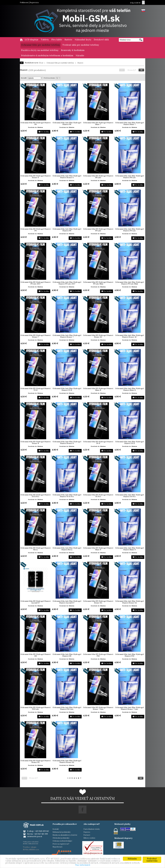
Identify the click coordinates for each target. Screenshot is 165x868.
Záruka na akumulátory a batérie (65, 835)
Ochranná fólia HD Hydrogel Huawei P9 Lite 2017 (36, 283)
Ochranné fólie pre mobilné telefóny (41, 45)
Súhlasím (132, 859)
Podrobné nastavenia (152, 860)
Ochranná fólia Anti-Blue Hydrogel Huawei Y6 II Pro (67, 496)
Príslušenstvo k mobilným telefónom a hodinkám (47, 55)
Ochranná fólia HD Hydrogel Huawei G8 (36, 655)
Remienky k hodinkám (73, 50)
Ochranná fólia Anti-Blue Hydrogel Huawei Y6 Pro (129, 496)
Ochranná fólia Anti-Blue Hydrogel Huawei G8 (67, 655)
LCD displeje (32, 40)
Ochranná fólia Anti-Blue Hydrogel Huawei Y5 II (67, 389)
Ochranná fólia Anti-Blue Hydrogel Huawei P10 (129, 655)
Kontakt (56, 829)
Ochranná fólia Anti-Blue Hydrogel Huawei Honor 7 (67, 336)
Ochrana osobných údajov (62, 841)
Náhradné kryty (83, 40)
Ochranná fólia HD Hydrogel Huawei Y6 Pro (98, 496)
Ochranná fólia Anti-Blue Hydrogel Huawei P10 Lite (67, 708)
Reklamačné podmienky (62, 832)
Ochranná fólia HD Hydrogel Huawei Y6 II (98, 442)
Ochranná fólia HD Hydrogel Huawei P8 (36, 123)
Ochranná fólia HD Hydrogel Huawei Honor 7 (36, 336)
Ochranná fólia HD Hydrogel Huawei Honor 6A (98, 602)
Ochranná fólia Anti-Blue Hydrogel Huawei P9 (67, 230)
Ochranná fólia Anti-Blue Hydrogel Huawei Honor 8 (67, 442)
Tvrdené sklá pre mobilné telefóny (81, 45)
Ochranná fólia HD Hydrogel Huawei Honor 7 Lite (98, 708)
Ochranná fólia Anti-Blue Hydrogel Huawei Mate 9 (129, 549)
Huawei (80, 63)
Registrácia (34, 3)
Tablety (45, 40)
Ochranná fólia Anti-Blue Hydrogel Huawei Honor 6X (67, 761)
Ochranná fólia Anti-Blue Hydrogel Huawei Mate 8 (129, 389)
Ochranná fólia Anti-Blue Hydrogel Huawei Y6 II (129, 442)
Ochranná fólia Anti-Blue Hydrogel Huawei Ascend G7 (67, 602)
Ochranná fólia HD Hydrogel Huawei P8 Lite (98, 177)
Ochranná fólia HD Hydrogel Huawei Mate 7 (98, 123)
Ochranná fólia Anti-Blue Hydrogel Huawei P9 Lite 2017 (67, 283)
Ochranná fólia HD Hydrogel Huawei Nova (36, 549)
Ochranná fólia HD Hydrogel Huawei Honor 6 (36, 177)
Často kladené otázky (92, 829)
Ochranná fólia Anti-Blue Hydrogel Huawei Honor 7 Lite (129, 708)
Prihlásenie (24, 3)
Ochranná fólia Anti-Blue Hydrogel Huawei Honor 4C (129, 336)
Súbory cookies (89, 838)
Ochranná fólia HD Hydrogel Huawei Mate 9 (98, 549)
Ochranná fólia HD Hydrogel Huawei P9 (36, 230)
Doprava (87, 832)
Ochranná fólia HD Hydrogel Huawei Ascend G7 (36, 602)
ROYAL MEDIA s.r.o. (31, 850)
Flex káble (57, 40)
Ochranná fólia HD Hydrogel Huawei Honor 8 (36, 442)
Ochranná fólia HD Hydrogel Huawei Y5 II (36, 389)
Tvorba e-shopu (30, 847)
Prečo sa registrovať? (61, 844)
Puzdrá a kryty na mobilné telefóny (40, 50)
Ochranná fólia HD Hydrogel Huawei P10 (98, 655)
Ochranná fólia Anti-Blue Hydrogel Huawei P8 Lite (129, 177)
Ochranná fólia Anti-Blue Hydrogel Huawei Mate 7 (129, 123)
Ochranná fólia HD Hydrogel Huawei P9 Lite (98, 230)
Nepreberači (57, 847)
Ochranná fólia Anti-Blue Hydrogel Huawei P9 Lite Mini (129, 283)
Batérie (68, 40)
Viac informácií (83, 865)
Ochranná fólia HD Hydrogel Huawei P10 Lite (36, 708)
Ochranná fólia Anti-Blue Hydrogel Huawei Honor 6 (67, 177)
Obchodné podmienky (61, 838)
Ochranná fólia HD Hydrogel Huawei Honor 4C (98, 336)
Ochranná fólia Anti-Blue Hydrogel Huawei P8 (67, 123)
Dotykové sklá (101, 40)
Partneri (87, 835)
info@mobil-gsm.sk (35, 836)
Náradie (80, 55)
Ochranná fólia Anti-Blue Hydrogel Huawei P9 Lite (129, 230)
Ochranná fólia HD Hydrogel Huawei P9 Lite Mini (98, 283)
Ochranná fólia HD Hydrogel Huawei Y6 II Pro (36, 496)
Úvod (41, 63)
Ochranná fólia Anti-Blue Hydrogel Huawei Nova (67, 549)
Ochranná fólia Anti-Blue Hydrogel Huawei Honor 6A (129, 602)
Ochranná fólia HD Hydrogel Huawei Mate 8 (98, 389)
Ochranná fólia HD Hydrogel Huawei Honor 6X (36, 761)
